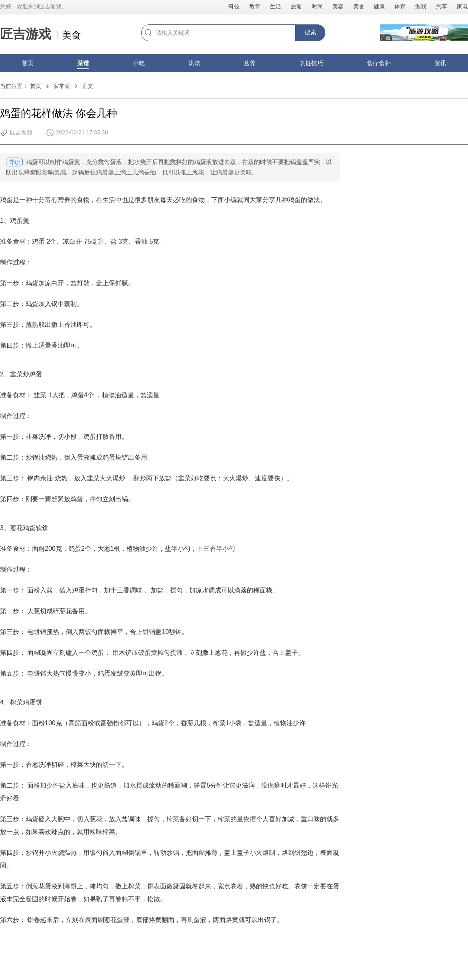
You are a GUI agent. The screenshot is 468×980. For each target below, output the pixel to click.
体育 (400, 6)
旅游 (296, 6)
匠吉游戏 (26, 34)
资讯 (440, 63)
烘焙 (194, 63)
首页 (28, 63)
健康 (379, 6)
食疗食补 (379, 63)
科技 (234, 6)
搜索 (310, 32)
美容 (338, 6)
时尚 (317, 6)
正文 (88, 86)
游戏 (421, 6)
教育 (255, 6)
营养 (250, 63)
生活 (276, 6)
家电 (462, 6)
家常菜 (62, 86)
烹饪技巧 (311, 63)
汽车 (442, 6)
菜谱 (83, 63)
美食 (359, 6)
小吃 (139, 63)
